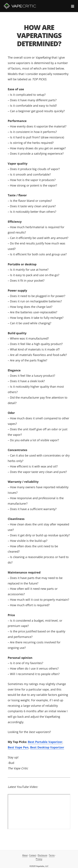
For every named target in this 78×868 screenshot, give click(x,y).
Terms (52, 855)
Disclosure (42, 855)
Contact (33, 855)
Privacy (39, 859)
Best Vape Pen (18, 747)
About (25, 855)
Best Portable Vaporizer (45, 742)
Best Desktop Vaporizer (47, 747)
